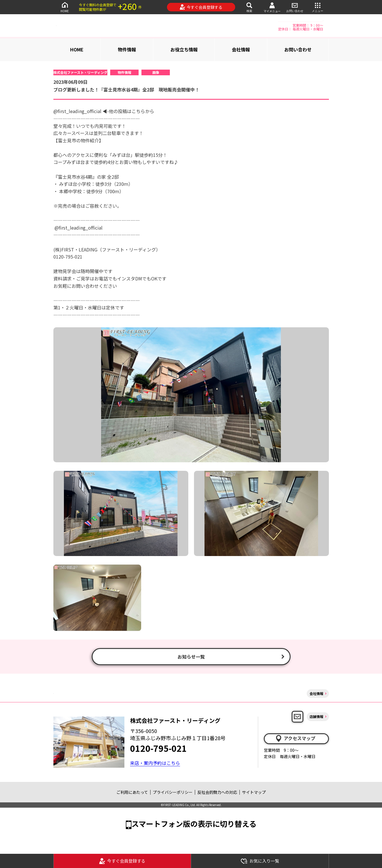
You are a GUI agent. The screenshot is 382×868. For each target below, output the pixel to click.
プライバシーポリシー (173, 792)
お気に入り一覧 (260, 861)
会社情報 (241, 49)
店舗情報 (316, 716)
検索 (249, 7)
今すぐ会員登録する (201, 7)
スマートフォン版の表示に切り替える (194, 824)
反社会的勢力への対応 (217, 792)
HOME (65, 7)
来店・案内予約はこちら (155, 763)
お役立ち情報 (184, 49)
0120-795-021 (158, 748)
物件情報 (127, 49)
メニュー (318, 7)
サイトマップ (254, 792)
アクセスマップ (295, 738)
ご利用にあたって (132, 792)
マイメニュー (272, 7)
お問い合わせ (295, 7)
